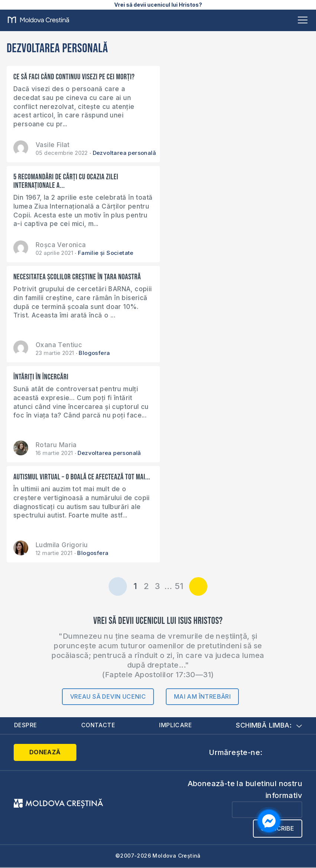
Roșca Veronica (61, 245)
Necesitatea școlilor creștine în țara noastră (77, 277)
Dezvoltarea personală (124, 153)
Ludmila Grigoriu (62, 545)
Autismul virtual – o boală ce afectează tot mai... (74, 481)
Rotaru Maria (56, 445)
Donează (44, 752)
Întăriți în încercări (41, 377)
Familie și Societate (106, 253)
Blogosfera (94, 353)
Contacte (99, 726)
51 (179, 586)
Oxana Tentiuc (59, 345)
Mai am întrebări (202, 696)
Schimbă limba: (269, 726)
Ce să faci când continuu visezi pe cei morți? (74, 77)
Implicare (176, 726)
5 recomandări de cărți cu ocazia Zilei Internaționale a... (66, 181)
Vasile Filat (53, 145)
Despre (26, 726)
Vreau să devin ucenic (108, 696)
